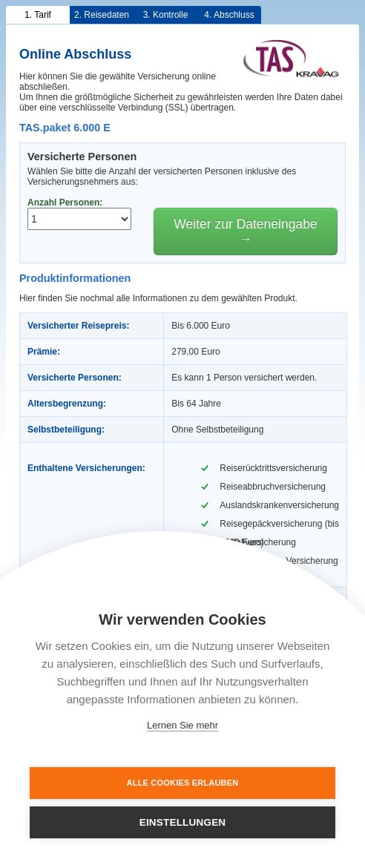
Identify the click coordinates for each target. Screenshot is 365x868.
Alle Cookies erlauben (183, 783)
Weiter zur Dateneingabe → (245, 231)
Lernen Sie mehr (182, 725)
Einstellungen (183, 822)
